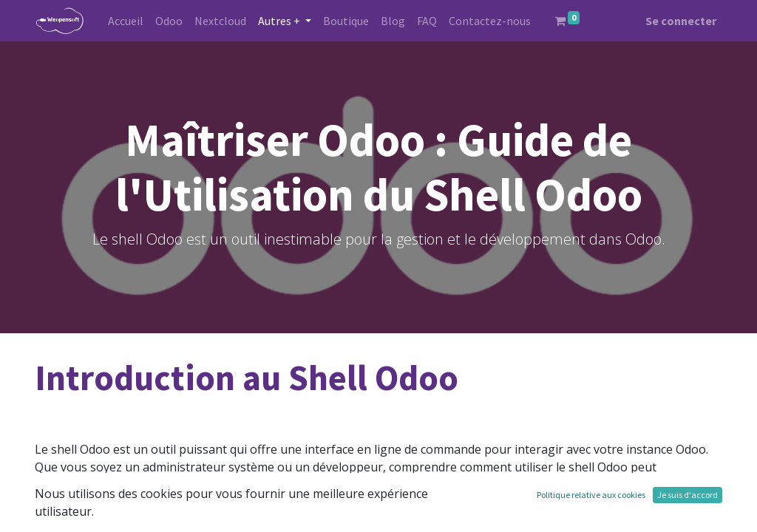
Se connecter (681, 21)
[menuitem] (126, 21)
